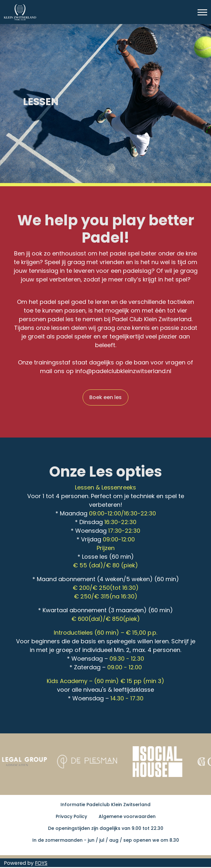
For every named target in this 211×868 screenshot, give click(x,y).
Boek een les (105, 397)
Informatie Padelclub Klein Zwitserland (105, 805)
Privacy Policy (71, 816)
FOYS (41, 863)
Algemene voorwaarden (127, 816)
